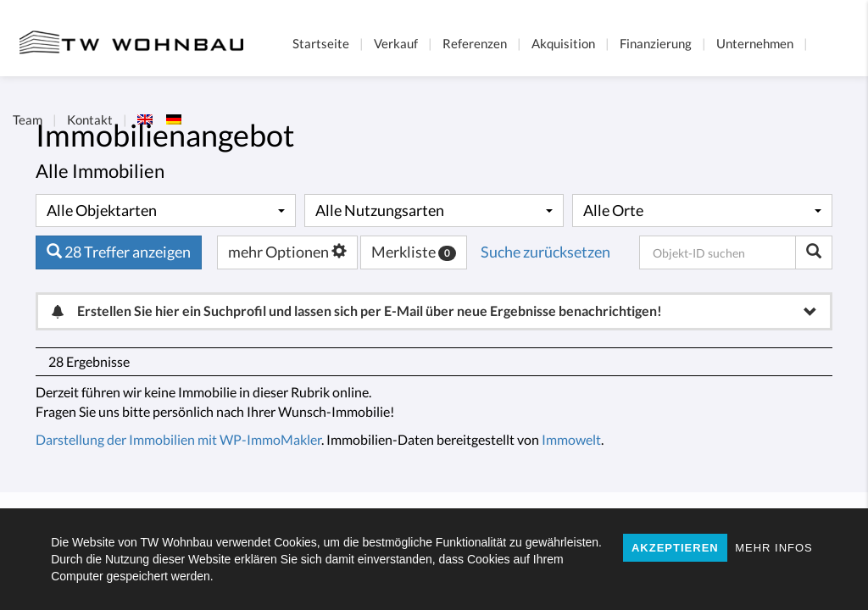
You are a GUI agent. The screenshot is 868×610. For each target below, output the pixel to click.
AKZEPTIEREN (675, 548)
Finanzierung (656, 43)
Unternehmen (755, 43)
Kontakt (90, 119)
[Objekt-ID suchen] (814, 252)
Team (28, 119)
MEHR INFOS (774, 548)
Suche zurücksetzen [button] (545, 252)
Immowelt (571, 439)
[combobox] (166, 211)
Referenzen (475, 43)
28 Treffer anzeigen (119, 252)
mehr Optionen (287, 252)
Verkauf (396, 43)
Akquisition (563, 43)
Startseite (321, 43)
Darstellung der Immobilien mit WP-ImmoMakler (178, 439)
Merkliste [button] (414, 252)
